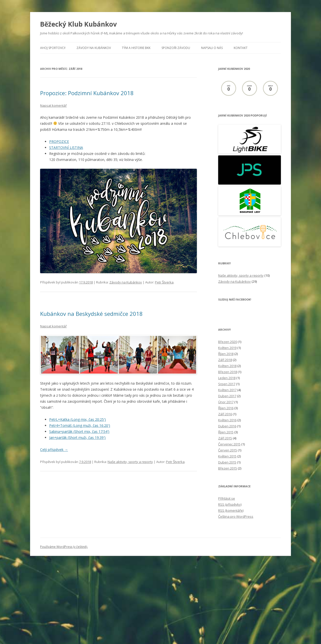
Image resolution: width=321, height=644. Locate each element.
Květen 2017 (227, 390)
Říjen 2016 (226, 408)
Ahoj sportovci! (53, 48)
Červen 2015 (228, 450)
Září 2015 (225, 438)
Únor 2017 (226, 402)
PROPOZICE (59, 141)
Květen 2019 (227, 348)
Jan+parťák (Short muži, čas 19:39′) (77, 437)
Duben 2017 (227, 396)
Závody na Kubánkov (94, 48)
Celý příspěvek (54, 450)
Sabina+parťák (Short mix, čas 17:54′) (79, 431)
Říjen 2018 (226, 354)
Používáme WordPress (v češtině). (64, 547)
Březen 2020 (228, 342)
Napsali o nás (212, 48)
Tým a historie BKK (136, 48)
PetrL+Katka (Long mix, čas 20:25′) (77, 419)
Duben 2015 (227, 462)
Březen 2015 (228, 468)
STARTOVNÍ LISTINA (66, 148)
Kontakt (241, 48)
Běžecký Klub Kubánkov (78, 24)
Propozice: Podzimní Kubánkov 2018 (87, 93)
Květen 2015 (227, 456)
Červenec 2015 (229, 444)
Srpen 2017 (227, 384)
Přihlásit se (227, 498)
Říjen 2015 (226, 432)
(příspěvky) (230, 504)
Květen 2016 (227, 420)
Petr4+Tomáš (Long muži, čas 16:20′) (80, 425)
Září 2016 (225, 414)
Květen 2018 (227, 366)
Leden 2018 (227, 378)
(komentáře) (231, 510)
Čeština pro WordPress (236, 516)
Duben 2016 (227, 426)
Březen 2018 (228, 372)
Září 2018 (225, 360)
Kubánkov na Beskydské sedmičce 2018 (91, 314)
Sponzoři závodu (176, 48)
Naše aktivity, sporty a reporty (130, 462)
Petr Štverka (164, 282)
